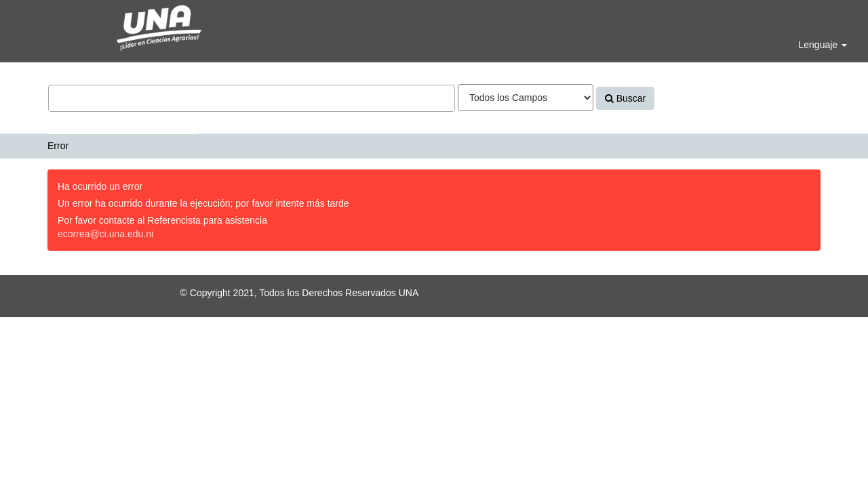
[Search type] (526, 98)
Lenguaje (823, 45)
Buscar (625, 98)
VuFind (42, 21)
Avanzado (687, 98)
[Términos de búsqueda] (252, 98)
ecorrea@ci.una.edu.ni (105, 234)
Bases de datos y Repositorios (123, 123)
